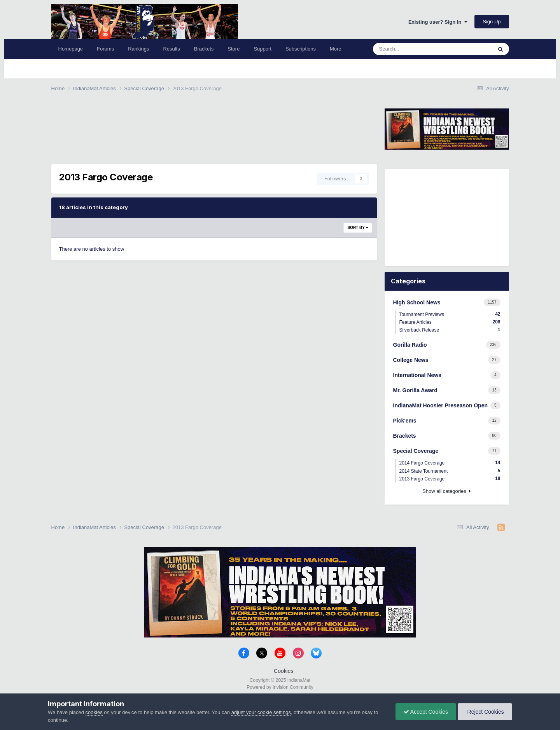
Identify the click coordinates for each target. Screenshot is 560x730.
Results (171, 49)
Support (262, 49)
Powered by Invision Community (280, 687)
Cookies (284, 671)
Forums (105, 49)
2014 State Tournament (450, 471)
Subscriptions (301, 49)
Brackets (204, 49)
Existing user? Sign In (438, 22)
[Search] (417, 49)
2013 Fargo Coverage (450, 479)
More (336, 49)
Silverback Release (450, 330)
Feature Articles (450, 322)
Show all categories (447, 491)
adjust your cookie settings (261, 712)
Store (234, 49)
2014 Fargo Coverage (450, 463)
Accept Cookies (426, 712)
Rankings (138, 49)
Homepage (71, 49)
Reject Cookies (485, 712)
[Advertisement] (193, 121)
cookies (94, 712)
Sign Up (492, 22)
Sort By (358, 228)
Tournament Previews (450, 314)
